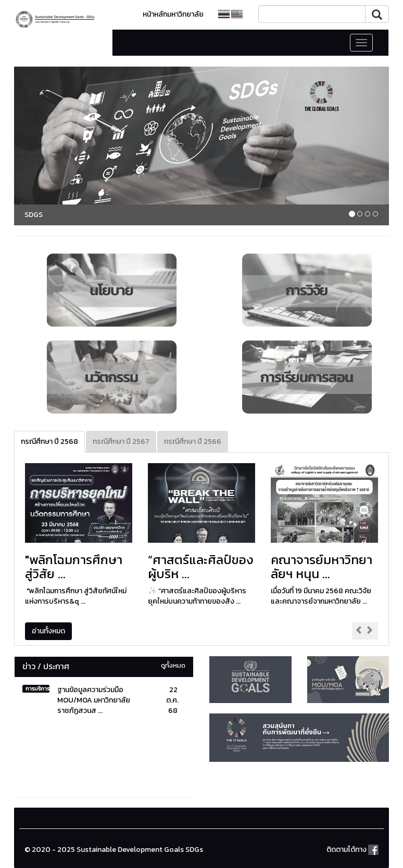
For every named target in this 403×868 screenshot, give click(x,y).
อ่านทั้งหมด (48, 631)
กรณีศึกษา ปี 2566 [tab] (193, 442)
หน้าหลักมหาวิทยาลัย (173, 14)
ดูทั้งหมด (173, 665)
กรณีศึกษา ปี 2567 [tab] (121, 442)
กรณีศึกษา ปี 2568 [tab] (49, 442)
